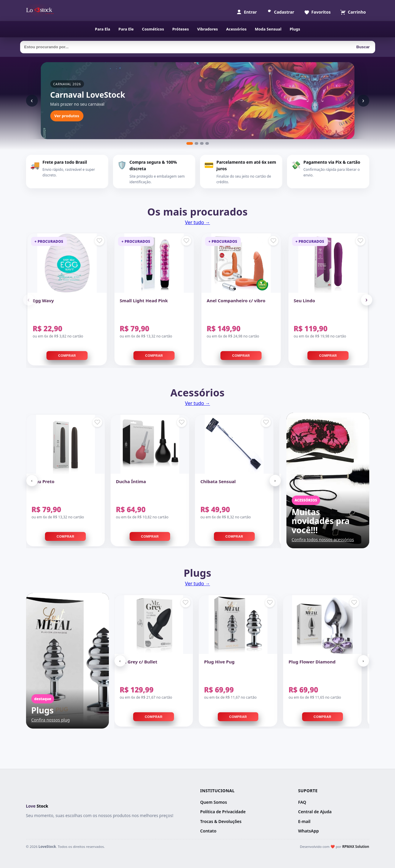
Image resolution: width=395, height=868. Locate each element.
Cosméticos (153, 29)
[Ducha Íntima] (150, 444)
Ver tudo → (197, 222)
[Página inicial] (42, 10)
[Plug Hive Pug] (238, 625)
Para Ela (103, 29)
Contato (208, 831)
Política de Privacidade (223, 812)
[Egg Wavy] (67, 263)
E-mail (304, 821)
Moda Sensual (268, 29)
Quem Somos (214, 802)
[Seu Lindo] (328, 263)
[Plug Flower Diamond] (322, 625)
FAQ (302, 802)
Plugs (295, 29)
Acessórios (236, 29)
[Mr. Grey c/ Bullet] (154, 625)
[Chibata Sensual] (234, 444)
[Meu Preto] (66, 444)
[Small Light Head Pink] (154, 263)
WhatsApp (308, 831)
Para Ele (126, 29)
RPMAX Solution (356, 847)
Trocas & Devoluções (221, 821)
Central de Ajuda (315, 812)
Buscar (363, 47)
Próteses (180, 29)
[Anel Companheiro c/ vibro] (241, 263)
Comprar (67, 356)
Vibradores (207, 29)
